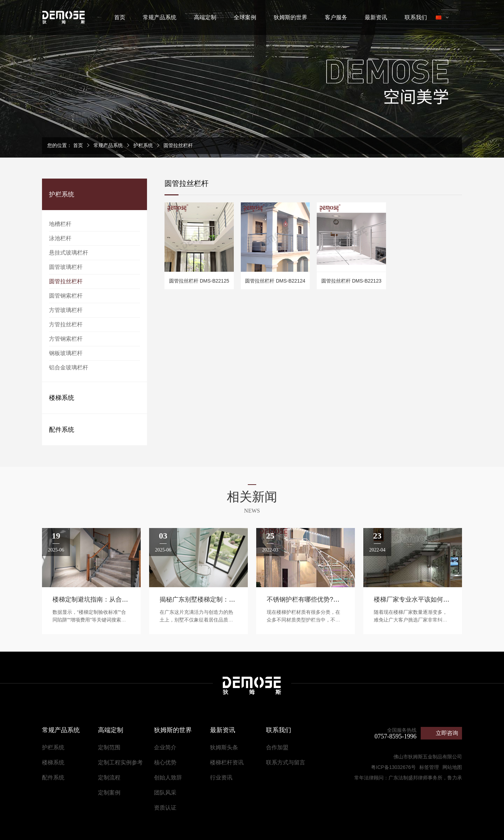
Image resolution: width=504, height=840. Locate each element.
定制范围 (109, 747)
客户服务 (336, 17)
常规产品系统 (160, 17)
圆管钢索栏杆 (66, 296)
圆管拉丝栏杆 (178, 145)
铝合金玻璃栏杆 (69, 367)
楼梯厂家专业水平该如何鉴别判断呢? (426, 599)
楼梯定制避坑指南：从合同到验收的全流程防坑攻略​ (125, 599)
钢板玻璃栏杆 (66, 353)
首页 (120, 17)
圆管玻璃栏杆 (66, 267)
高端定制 (205, 17)
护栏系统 (143, 145)
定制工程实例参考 (120, 762)
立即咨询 (447, 733)
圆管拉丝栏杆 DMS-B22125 (199, 281)
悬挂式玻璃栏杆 (69, 253)
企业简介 (165, 747)
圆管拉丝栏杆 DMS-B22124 (275, 281)
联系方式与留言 (286, 762)
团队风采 (165, 793)
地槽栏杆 (60, 224)
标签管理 (429, 767)
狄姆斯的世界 (290, 17)
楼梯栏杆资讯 (227, 762)
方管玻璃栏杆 (66, 310)
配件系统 (62, 430)
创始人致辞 (168, 777)
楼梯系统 (62, 398)
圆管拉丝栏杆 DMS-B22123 (351, 281)
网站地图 (452, 767)
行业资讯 (221, 777)
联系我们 (416, 17)
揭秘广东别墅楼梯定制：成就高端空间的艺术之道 (229, 599)
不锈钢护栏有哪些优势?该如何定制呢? (321, 599)
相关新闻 (252, 497)
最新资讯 (376, 17)
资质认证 (165, 808)
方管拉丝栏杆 (66, 324)
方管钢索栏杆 (66, 339)
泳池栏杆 (60, 238)
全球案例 (245, 17)
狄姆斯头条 (224, 747)
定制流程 (109, 777)
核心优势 (165, 762)
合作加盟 (277, 747)
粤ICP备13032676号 (393, 767)
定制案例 (109, 793)
